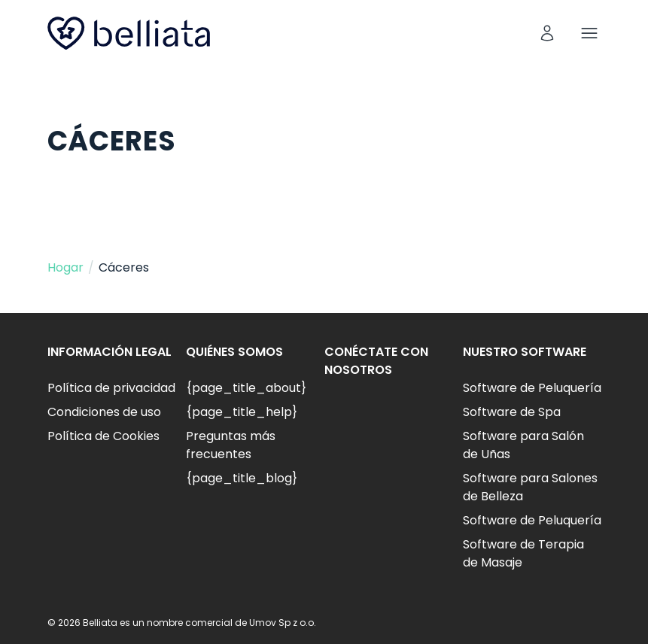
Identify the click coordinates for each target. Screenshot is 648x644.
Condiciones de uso (104, 412)
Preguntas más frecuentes (231, 445)
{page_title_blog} (242, 478)
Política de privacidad (111, 388)
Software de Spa (512, 412)
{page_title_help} (242, 412)
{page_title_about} (246, 388)
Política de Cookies (103, 436)
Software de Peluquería (532, 388)
